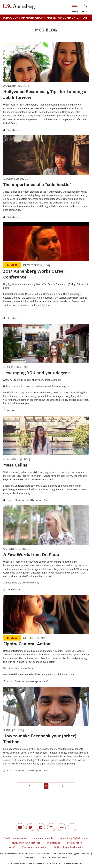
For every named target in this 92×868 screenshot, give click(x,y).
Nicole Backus (13, 130)
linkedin (41, 827)
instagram (51, 827)
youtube (20, 827)
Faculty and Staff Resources (25, 843)
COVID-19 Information (15, 838)
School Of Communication (23, 18)
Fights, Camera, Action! (27, 644)
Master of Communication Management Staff (27, 500)
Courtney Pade (14, 590)
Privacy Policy (74, 843)
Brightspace (54, 843)
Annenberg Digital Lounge (74, 838)
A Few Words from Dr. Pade (31, 555)
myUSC (12, 847)
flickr (62, 827)
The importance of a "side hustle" (37, 185)
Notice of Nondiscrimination (69, 847)
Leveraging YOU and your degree (37, 373)
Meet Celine (15, 465)
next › (62, 786)
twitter (30, 827)
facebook (72, 827)
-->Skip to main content (16, 0)
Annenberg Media (44, 838)
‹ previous (30, 786)
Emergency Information (35, 847)
